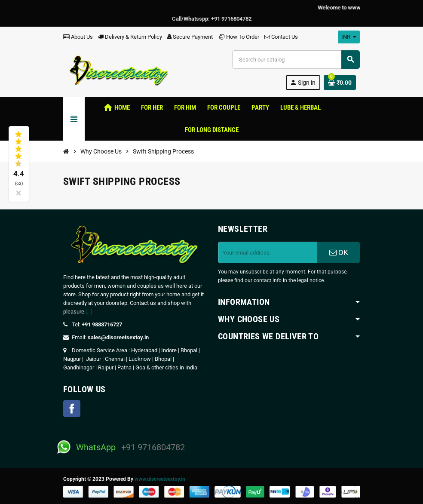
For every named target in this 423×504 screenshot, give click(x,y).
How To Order (239, 37)
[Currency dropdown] (349, 37)
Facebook (72, 409)
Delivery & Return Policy (130, 37)
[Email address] (268, 252)
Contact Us (281, 37)
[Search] (296, 60)
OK (339, 252)
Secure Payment (190, 37)
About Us (78, 37)
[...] (89, 312)
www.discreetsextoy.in (160, 479)
